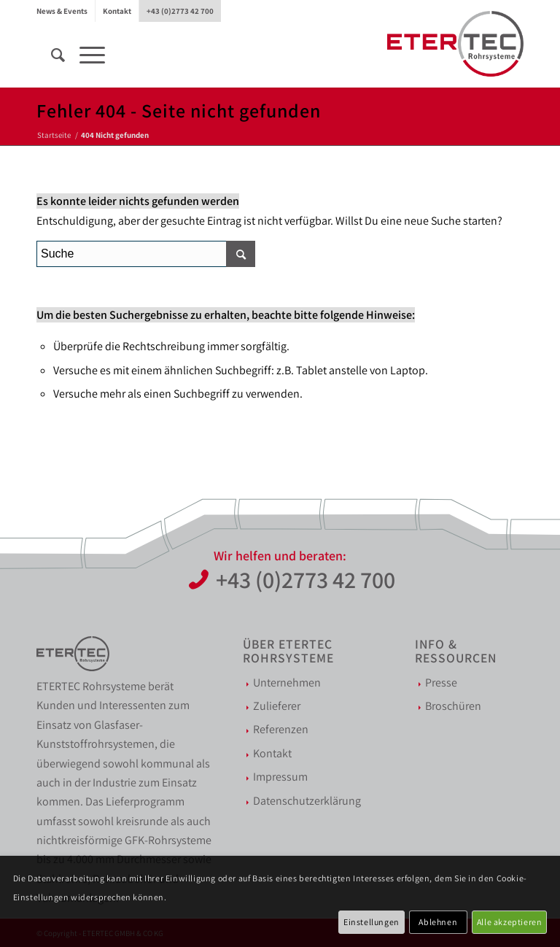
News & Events (62, 11)
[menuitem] (66, 11)
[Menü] (85, 55)
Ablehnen (438, 922)
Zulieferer (277, 706)
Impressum (280, 777)
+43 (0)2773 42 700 (180, 11)
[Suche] (51, 55)
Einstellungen (372, 922)
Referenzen (281, 729)
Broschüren (453, 706)
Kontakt (117, 11)
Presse (441, 683)
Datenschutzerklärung (307, 801)
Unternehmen (287, 683)
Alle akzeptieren (510, 922)
